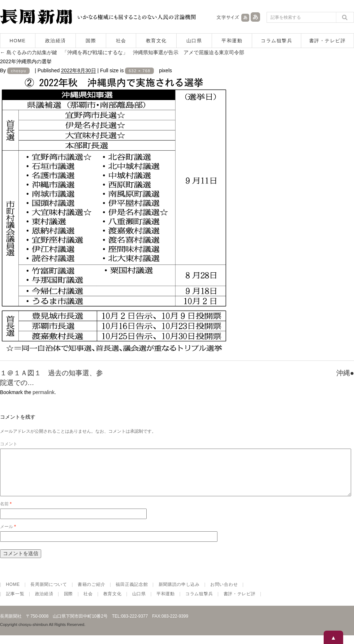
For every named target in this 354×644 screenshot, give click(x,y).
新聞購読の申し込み (179, 593)
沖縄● (345, 373)
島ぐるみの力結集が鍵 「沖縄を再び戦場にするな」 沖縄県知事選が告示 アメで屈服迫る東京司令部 (122, 52)
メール (8, 535)
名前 (6, 513)
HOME (18, 41)
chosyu (18, 71)
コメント (9, 444)
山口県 (194, 41)
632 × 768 (139, 71)
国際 (91, 41)
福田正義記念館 (132, 593)
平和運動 (232, 41)
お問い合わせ (224, 593)
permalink (44, 392)
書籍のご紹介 (91, 593)
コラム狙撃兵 (277, 41)
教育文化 (156, 41)
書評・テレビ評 (328, 41)
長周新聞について (49, 593)
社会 (121, 41)
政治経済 (56, 41)
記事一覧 (15, 602)
